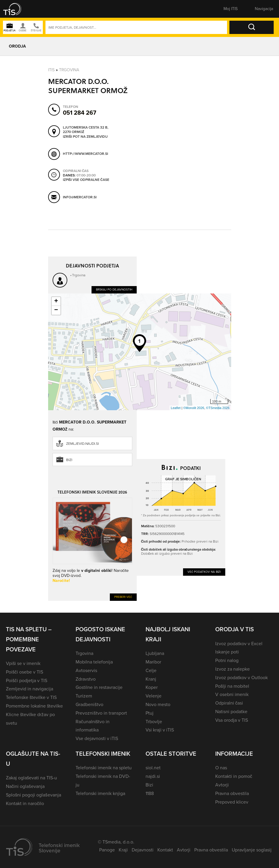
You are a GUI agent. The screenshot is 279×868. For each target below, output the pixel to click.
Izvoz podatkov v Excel (239, 644)
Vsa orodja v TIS (232, 720)
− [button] (56, 310)
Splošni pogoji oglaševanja (34, 795)
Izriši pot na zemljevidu (85, 137)
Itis (51, 70)
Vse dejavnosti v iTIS (97, 738)
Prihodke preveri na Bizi (200, 541)
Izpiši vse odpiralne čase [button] (86, 180)
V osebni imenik (232, 694)
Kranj (151, 679)
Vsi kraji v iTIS (160, 730)
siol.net (153, 768)
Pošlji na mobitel (232, 686)
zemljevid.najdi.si (83, 444)
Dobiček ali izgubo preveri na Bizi (167, 554)
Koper (152, 687)
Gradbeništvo (89, 704)
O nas (221, 768)
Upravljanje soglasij (252, 850)
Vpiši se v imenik (23, 663)
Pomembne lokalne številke (34, 706)
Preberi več (123, 597)
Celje (151, 670)
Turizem (84, 696)
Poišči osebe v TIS (25, 672)
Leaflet (176, 408)
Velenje (154, 696)
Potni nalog (227, 660)
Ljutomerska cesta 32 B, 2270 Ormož (86, 130)
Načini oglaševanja (25, 786)
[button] (16, 9)
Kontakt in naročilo (25, 803)
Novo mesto (158, 704)
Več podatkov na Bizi (204, 572)
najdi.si (153, 776)
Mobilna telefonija (94, 662)
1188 (150, 793)
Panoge (107, 850)
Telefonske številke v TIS (31, 697)
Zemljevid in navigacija (30, 689)
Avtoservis (86, 670)
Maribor (153, 662)
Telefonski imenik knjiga (100, 793)
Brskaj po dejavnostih (114, 289)
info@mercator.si (80, 197)
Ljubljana (155, 653)
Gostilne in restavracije (99, 687)
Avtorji (222, 785)
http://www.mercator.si (85, 154)
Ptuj (150, 713)
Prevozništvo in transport (101, 713)
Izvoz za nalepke (232, 669)
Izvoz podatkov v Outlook (242, 678)
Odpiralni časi (229, 703)
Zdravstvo (86, 679)
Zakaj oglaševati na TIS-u (31, 778)
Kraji (123, 850)
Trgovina (69, 70)
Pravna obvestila (232, 793)
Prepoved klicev (232, 802)
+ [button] (56, 301)
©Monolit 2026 (194, 408)
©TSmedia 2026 (218, 408)
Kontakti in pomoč (234, 776)
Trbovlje (154, 722)
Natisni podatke (231, 712)
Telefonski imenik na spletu (104, 768)
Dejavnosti (143, 850)
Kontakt (165, 850)
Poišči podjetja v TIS (27, 680)
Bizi (69, 460)
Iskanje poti (227, 652)
